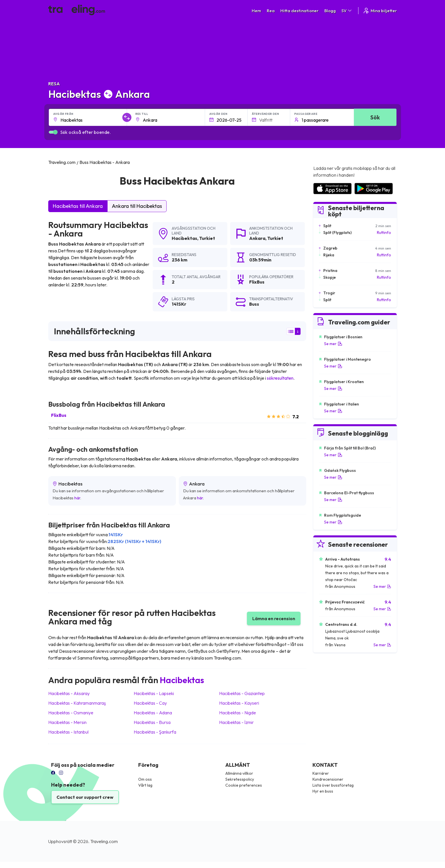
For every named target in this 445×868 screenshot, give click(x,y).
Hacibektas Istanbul (68, 732)
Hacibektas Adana (153, 713)
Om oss (145, 779)
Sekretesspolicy (240, 779)
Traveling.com (104, 841)
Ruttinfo (384, 233)
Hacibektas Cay (150, 703)
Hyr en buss (323, 791)
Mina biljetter (380, 11)
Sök (375, 117)
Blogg (330, 11)
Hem (256, 11)
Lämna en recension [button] (274, 618)
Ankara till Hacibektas (137, 206)
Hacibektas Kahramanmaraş (77, 703)
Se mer (333, 344)
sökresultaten (280, 378)
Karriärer (321, 773)
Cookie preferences (244, 785)
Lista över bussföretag (333, 785)
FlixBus (59, 415)
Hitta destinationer (300, 11)
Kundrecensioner (328, 779)
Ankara (257, 238)
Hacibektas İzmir (236, 722)
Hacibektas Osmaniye (71, 713)
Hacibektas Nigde (238, 713)
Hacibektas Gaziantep (242, 693)
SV (347, 11)
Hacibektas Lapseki (154, 693)
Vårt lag (145, 785)
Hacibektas (184, 238)
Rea (271, 11)
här (77, 498)
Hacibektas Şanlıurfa (155, 732)
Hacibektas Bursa (152, 722)
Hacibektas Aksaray (69, 693)
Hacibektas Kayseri (239, 703)
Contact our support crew (85, 797)
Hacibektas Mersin (67, 722)
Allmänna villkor (239, 773)
